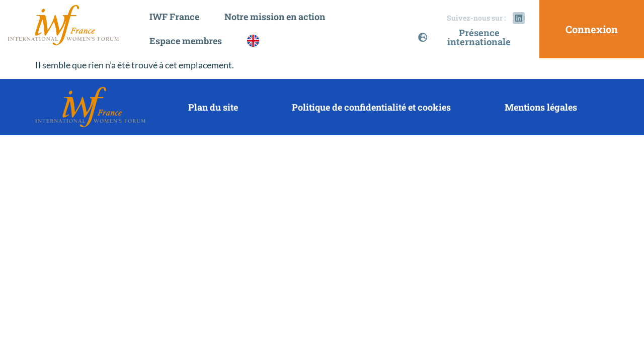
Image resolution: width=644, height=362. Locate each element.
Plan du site (213, 107)
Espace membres (188, 41)
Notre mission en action (277, 17)
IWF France (177, 17)
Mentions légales (541, 107)
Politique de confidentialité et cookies (371, 107)
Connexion (592, 29)
